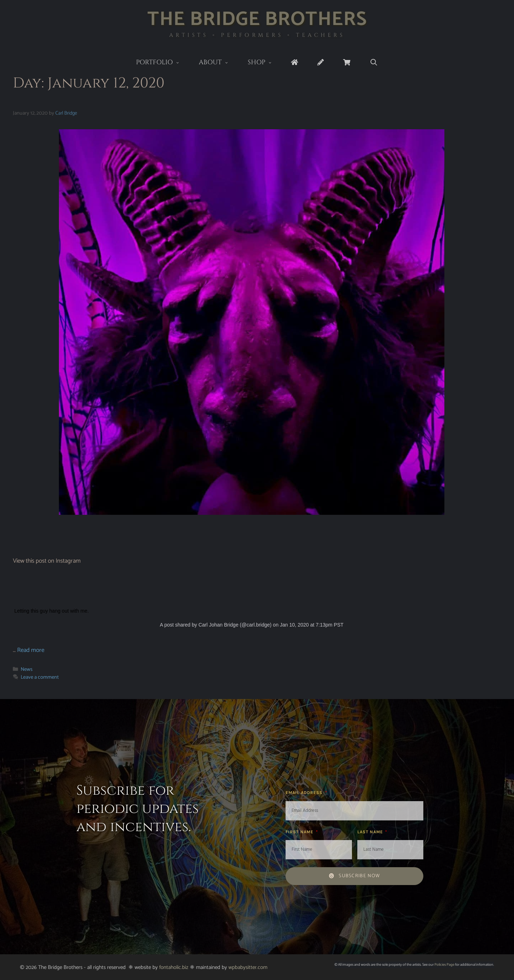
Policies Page (444, 965)
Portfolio (163, 63)
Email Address (305, 793)
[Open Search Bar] (374, 63)
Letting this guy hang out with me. (52, 611)
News (27, 669)
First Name (300, 832)
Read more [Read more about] (31, 650)
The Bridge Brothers (257, 19)
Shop (265, 63)
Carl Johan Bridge (218, 625)
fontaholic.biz (174, 967)
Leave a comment (40, 677)
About (218, 63)
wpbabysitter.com (248, 967)
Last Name (371, 832)
